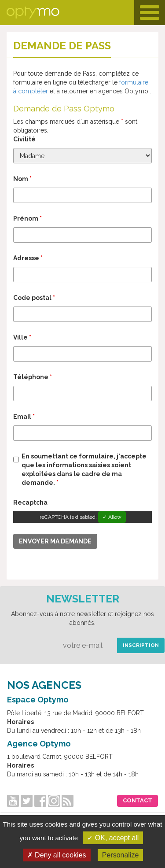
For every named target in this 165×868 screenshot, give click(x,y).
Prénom (27, 218)
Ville (22, 337)
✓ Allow (112, 517)
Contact (137, 800)
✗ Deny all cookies (57, 855)
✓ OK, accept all (113, 838)
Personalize (121, 855)
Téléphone (33, 377)
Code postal (34, 298)
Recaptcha (30, 502)
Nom (22, 179)
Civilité (24, 139)
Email (24, 417)
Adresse (28, 258)
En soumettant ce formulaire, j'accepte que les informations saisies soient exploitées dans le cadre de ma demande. (84, 469)
